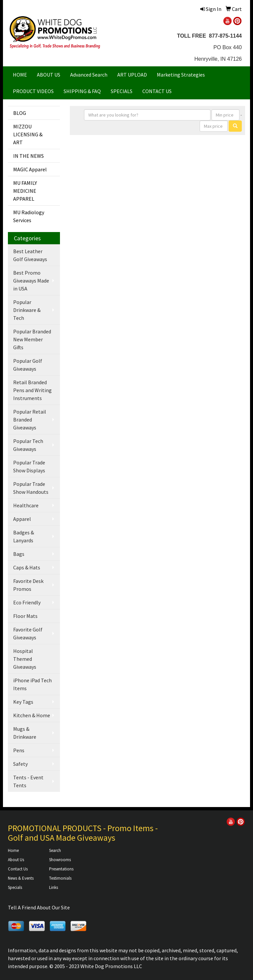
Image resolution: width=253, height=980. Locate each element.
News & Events (21, 878)
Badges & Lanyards (24, 536)
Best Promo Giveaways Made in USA (31, 281)
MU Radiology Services (29, 216)
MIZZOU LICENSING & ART (28, 134)
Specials (15, 887)
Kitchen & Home (32, 715)
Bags (19, 554)
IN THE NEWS (28, 156)
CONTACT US (157, 91)
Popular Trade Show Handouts (31, 488)
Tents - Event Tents (28, 781)
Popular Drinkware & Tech (27, 310)
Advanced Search (89, 75)
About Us (16, 860)
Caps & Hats (27, 567)
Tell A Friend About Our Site (39, 907)
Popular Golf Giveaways (28, 365)
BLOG (20, 113)
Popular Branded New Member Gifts (32, 339)
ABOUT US (49, 75)
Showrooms (60, 860)
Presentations (61, 869)
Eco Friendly (27, 602)
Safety (20, 764)
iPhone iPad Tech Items (32, 684)
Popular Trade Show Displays (29, 466)
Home (13, 850)
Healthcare (26, 505)
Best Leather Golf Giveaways (30, 255)
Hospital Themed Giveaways (25, 659)
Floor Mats (25, 616)
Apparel (22, 519)
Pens (19, 750)
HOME (20, 75)
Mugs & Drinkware (25, 733)
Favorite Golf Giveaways (28, 633)
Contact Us (18, 869)
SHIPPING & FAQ (82, 91)
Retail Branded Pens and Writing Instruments (32, 390)
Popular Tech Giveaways (28, 445)
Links (54, 887)
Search (55, 850)
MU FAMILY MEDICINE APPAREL (25, 191)
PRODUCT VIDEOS (33, 91)
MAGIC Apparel (30, 169)
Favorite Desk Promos (28, 585)
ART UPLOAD (132, 75)
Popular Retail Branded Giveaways (30, 420)
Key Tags (23, 702)
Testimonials (60, 878)
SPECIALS (122, 91)
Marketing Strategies (181, 75)
